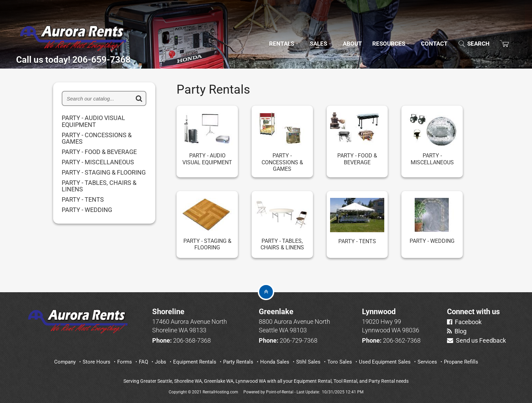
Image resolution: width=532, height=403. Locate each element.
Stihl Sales (308, 362)
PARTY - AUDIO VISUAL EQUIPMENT (93, 121)
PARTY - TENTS (83, 200)
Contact (428, 34)
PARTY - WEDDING (87, 210)
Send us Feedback (476, 340)
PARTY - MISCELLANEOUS (98, 162)
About (337, 34)
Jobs (161, 362)
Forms (125, 362)
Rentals (263, 34)
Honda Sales (275, 362)
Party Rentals (238, 362)
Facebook (464, 322)
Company (65, 362)
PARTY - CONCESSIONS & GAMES (97, 139)
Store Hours (96, 362)
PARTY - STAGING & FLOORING (104, 173)
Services (427, 362)
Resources (381, 34)
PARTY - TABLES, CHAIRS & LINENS (99, 186)
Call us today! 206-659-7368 (104, 58)
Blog (457, 331)
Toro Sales (340, 362)
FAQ (143, 362)
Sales (303, 34)
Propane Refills (461, 362)
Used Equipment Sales (385, 362)
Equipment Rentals (195, 362)
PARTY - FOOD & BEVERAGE (99, 152)
